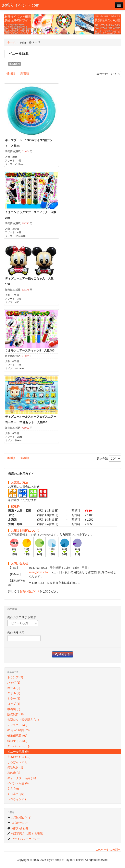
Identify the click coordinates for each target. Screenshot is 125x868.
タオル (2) (14, 693)
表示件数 (109, 74)
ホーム (11, 42)
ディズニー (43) (17, 725)
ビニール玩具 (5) (18, 752)
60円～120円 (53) (18, 730)
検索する (63, 654)
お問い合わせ (18, 828)
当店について (18, 823)
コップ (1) (14, 704)
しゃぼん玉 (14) (17, 762)
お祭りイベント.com (21, 5)
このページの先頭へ (108, 849)
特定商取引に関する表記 (25, 834)
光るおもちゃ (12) (19, 757)
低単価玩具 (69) (17, 736)
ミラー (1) (14, 698)
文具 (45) (13, 789)
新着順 (25, 73)
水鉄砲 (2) (14, 773)
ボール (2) (14, 688)
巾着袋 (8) (14, 709)
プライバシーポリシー (24, 839)
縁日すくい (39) (17, 741)
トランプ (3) (15, 677)
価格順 (11, 73)
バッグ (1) (14, 683)
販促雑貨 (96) (16, 714)
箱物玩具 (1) (15, 767)
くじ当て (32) (16, 794)
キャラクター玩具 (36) (22, 778)
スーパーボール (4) (19, 746)
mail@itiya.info (38, 572)
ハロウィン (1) (17, 799)
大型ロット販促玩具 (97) (23, 720)
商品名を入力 (16, 632)
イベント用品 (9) (18, 783)
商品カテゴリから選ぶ (22, 617)
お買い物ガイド (29, 591)
